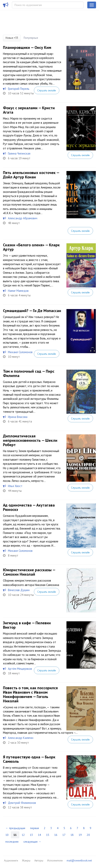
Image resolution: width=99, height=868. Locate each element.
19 (80, 835)
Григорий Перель (19, 89)
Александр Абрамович (23, 218)
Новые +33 (12, 38)
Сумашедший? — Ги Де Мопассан (32, 311)
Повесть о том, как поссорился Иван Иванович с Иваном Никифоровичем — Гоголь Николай (30, 694)
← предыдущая (15, 828)
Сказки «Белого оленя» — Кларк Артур (31, 247)
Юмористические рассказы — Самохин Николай (29, 572)
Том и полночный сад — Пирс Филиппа (29, 373)
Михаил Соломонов (20, 352)
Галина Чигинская (19, 153)
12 (23, 835)
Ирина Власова (18, 417)
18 (72, 835)
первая (35, 828)
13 (31, 835)
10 (7, 835)
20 (88, 835)
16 (56, 835)
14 (39, 835)
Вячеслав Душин (19, 590)
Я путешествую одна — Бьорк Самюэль (29, 759)
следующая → (32, 842)
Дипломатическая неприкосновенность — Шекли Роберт (30, 440)
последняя (12, 842)
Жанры (26, 860)
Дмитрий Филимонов (22, 803)
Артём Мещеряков (20, 669)
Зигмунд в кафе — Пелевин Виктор (27, 625)
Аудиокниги (11, 860)
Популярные (31, 38)
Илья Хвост (15, 486)
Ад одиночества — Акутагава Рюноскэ (29, 507)
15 (48, 835)
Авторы (39, 860)
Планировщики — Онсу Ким (27, 47)
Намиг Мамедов (18, 291)
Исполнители (55, 860)
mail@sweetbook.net (79, 860)
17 (64, 835)
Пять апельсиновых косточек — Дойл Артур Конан (31, 175)
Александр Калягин (21, 738)
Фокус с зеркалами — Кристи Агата (29, 110)
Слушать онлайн (47, 90)
